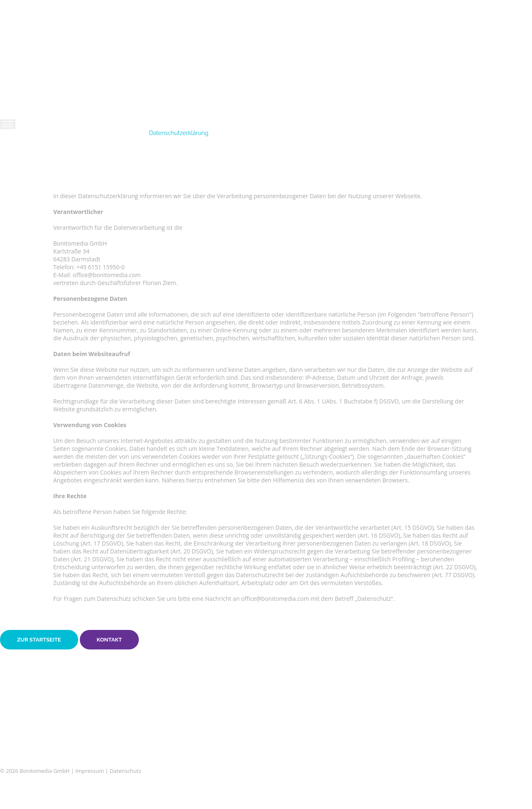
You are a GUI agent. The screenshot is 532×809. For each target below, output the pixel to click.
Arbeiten (22, 170)
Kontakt (21, 199)
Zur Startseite (39, 640)
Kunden (21, 185)
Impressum (90, 771)
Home (17, 141)
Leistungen (26, 156)
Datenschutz (126, 771)
